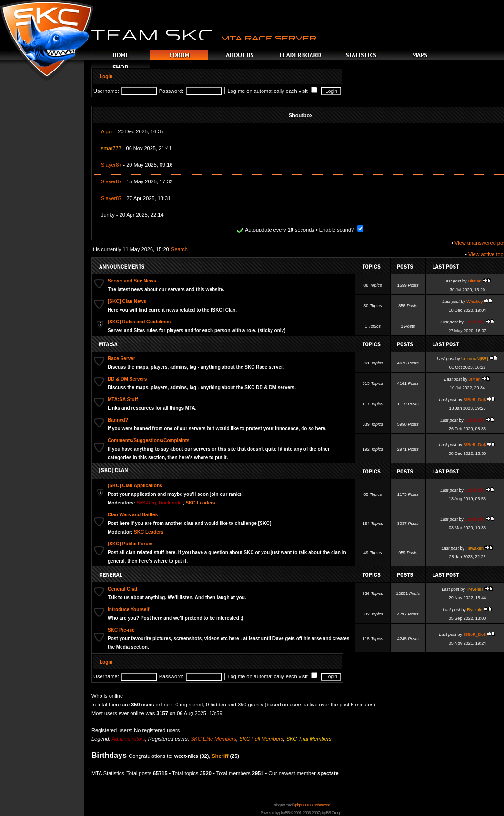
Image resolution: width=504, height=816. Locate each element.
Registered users (168, 739)
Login (106, 76)
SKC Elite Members (213, 739)
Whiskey (474, 302)
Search (179, 249)
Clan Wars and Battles (133, 515)
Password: (171, 91)
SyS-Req (146, 503)
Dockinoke (474, 322)
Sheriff (220, 756)
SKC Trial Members (309, 739)
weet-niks (186, 756)
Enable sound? (341, 230)
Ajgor (107, 131)
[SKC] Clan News (127, 301)
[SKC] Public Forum (130, 544)
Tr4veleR (474, 589)
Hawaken (474, 548)
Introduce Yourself (128, 609)
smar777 (111, 148)
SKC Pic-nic (121, 630)
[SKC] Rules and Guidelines (139, 322)
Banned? (118, 420)
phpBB (284, 813)
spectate (328, 773)
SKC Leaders (200, 503)
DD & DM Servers (127, 379)
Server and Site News (132, 281)
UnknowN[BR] (475, 359)
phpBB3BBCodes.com (313, 805)
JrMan (475, 379)
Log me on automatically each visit (272, 91)
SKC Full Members (261, 739)
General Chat (122, 589)
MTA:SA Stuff (123, 399)
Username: (106, 91)
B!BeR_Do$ (474, 400)
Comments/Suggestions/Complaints (149, 440)
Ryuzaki (474, 610)
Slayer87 (111, 165)
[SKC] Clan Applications (135, 486)
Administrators (128, 739)
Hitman (475, 281)
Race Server (121, 358)
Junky (108, 215)
